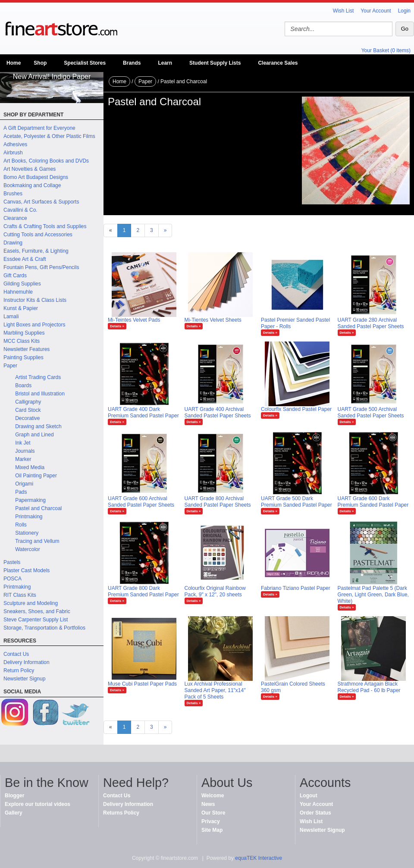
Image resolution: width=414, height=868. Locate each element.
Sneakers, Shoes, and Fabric (37, 611)
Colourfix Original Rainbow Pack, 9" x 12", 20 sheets (215, 591)
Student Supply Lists (215, 63)
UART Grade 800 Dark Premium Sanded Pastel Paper (143, 591)
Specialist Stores (85, 63)
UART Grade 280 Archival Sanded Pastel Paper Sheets (371, 323)
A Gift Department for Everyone (39, 128)
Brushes (13, 194)
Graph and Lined (34, 435)
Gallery (14, 813)
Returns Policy (121, 813)
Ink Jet (23, 443)
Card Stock (28, 410)
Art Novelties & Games (30, 169)
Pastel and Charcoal (38, 508)
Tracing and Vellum (37, 541)
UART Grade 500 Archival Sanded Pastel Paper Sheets (371, 412)
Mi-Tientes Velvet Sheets (213, 320)
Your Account (376, 11)
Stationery (27, 533)
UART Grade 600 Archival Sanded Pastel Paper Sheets (141, 502)
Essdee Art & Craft (25, 259)
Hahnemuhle (18, 292)
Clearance (15, 218)
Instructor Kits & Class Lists (35, 300)
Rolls (21, 525)
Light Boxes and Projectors (34, 325)
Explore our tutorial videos (38, 804)
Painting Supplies (24, 357)
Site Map (212, 830)
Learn (165, 63)
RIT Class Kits (20, 595)
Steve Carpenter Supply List (36, 620)
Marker (23, 459)
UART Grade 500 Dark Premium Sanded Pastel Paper (296, 502)
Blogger (14, 796)
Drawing (13, 243)
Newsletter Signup (24, 679)
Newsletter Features (27, 349)
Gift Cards (15, 276)
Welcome (213, 796)
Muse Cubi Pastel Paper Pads (142, 684)
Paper (10, 366)
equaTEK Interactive (259, 858)
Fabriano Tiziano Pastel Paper (296, 588)
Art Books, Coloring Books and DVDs (46, 161)
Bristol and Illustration (40, 394)
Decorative (27, 418)
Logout (309, 796)
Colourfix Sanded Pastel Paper (296, 409)
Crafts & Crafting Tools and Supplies (45, 226)
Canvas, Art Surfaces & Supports (41, 202)
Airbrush (13, 153)
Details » (117, 326)
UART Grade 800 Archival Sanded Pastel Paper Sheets (218, 502)
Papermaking (30, 500)
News (208, 804)
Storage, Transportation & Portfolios (44, 628)
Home (14, 63)
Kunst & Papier (21, 308)
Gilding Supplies (22, 284)
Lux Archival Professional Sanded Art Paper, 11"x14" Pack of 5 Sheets (215, 690)
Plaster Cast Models (27, 570)
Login (404, 11)
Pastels (12, 562)
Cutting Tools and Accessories (38, 235)
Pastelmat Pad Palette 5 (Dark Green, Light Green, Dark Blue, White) (373, 595)
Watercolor (28, 549)
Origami (24, 484)
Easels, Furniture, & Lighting (36, 251)
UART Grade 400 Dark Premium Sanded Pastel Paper (143, 412)
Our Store (213, 813)
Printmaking (29, 517)
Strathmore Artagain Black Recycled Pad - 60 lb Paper (369, 687)
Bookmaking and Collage (32, 185)
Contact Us (16, 654)
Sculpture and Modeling (31, 603)
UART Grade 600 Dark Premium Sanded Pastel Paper (373, 502)
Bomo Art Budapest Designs (36, 177)
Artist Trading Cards (38, 377)
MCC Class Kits (22, 341)
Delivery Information (27, 662)
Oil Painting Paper (36, 476)
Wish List (343, 11)
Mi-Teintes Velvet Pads (134, 320)
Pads (21, 492)
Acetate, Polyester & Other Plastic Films (49, 136)
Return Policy (19, 671)
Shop (40, 63)
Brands (132, 63)
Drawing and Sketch (38, 426)
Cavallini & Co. (20, 210)
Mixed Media (30, 467)
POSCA (13, 579)
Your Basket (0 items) (386, 50)
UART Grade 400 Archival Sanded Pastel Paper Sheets (218, 412)
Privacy (211, 821)
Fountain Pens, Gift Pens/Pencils (41, 267)
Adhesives (15, 144)
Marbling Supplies (24, 333)
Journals (25, 451)
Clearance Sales (278, 63)
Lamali (11, 316)
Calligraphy (28, 402)
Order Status (315, 813)
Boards (23, 385)
